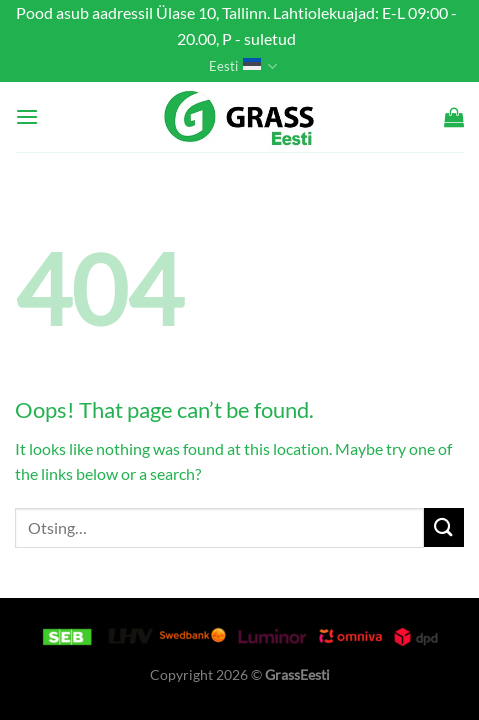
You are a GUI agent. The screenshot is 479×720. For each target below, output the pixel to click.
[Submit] (444, 527)
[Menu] (27, 116)
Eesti (243, 66)
